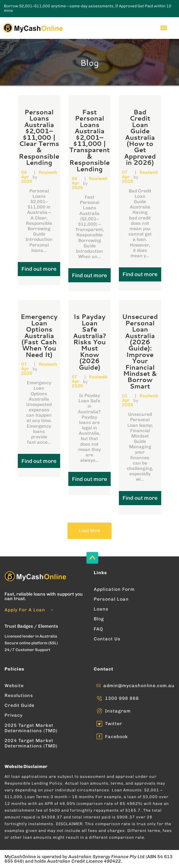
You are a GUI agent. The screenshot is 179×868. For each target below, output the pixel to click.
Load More (90, 531)
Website (14, 686)
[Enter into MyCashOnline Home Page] (32, 28)
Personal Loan (111, 599)
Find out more (39, 269)
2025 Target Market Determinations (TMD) (31, 728)
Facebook (116, 737)
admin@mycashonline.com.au (139, 686)
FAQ (98, 629)
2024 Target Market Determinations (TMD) (31, 743)
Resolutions (19, 695)
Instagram (118, 711)
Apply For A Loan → (29, 610)
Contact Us (107, 639)
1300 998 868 (122, 698)
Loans (101, 609)
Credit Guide (19, 705)
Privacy (14, 715)
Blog (99, 619)
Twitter (114, 724)
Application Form (114, 589)
